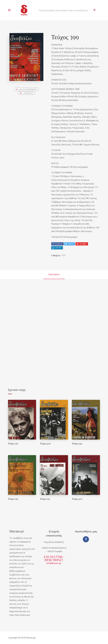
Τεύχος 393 (45, 499)
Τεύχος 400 (45, 443)
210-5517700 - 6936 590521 (54, 558)
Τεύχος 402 (77, 499)
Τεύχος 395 (13, 499)
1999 (63, 255)
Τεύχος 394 (77, 443)
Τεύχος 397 (13, 443)
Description (54, 274)
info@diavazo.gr (54, 563)
